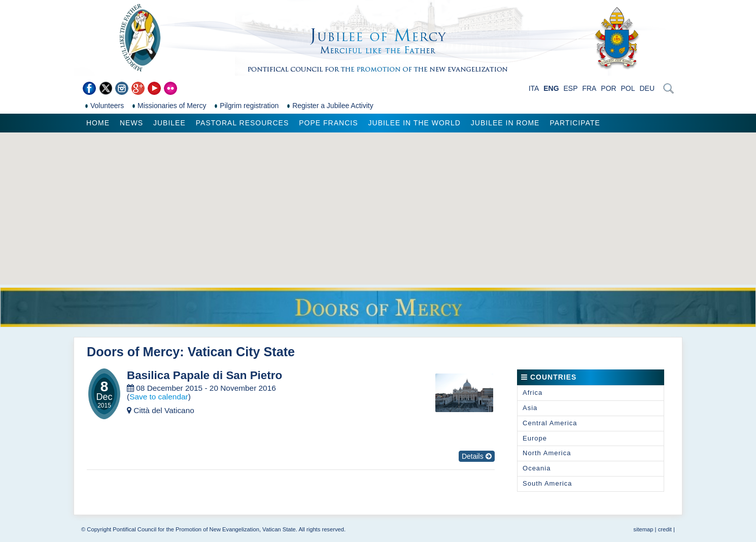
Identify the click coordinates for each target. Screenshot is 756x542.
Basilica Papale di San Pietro (204, 376)
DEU (647, 88)
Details (477, 456)
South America (547, 483)
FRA (589, 88)
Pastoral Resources (242, 123)
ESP (571, 88)
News (131, 123)
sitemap (643, 529)
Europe (535, 438)
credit (665, 529)
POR (608, 88)
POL (628, 88)
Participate (575, 123)
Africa (532, 393)
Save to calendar (159, 397)
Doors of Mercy (133, 352)
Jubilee (169, 123)
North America (547, 453)
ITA (534, 88)
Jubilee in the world (415, 123)
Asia (530, 408)
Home (98, 123)
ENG (551, 88)
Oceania (537, 468)
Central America (550, 423)
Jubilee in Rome (505, 123)
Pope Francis (328, 123)
